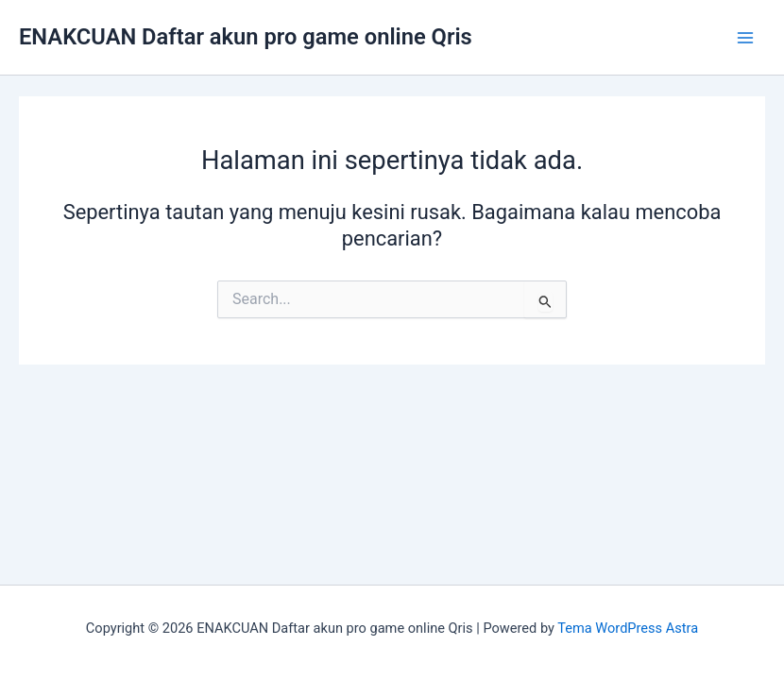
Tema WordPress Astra (628, 628)
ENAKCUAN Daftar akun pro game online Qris (246, 37)
